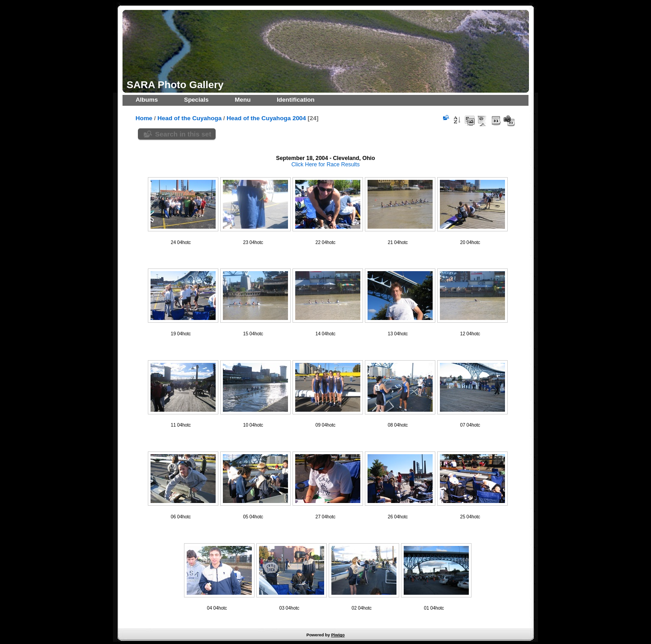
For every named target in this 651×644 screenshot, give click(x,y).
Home (144, 118)
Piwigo (338, 635)
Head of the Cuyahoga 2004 (266, 118)
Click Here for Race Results (325, 165)
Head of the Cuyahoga (189, 118)
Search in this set (183, 134)
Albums (147, 100)
